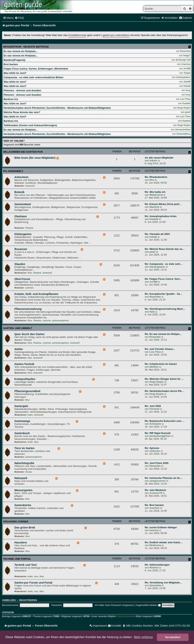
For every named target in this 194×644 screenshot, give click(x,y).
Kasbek (186, 103)
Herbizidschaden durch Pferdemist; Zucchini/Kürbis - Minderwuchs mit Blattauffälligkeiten (57, 108)
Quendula (155, 585)
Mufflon (154, 367)
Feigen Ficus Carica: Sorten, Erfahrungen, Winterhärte (36, 69)
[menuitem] (19, 18)
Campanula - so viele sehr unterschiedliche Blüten (34, 77)
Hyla (152, 312)
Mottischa (155, 545)
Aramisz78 (156, 493)
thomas (29, 472)
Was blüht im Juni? (15, 73)
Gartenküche (23, 505)
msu (36, 576)
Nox (152, 180)
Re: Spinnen (152, 448)
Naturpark (21, 478)
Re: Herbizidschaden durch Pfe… (164, 391)
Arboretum (21, 177)
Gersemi (154, 409)
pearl (188, 112)
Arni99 (187, 69)
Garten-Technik (24, 364)
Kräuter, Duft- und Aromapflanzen (36, 294)
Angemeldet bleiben (148, 605)
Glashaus (21, 216)
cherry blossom (125, 616)
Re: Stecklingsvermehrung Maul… (165, 309)
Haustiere (21, 542)
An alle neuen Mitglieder (159, 158)
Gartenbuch (22, 433)
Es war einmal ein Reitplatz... (21, 51)
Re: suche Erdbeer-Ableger (161, 527)
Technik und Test (25, 565)
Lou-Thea (185, 99)
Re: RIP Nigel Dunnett (158, 433)
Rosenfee (185, 51)
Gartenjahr (21, 406)
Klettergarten (23, 234)
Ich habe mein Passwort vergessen (114, 605)
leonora (154, 530)
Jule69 (187, 82)
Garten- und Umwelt (18, 328)
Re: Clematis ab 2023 (157, 234)
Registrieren (28, 600)
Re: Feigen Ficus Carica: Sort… (163, 279)
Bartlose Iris (11, 99)
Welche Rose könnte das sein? (22, 112)
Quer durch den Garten (29, 334)
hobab (187, 86)
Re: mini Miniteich (155, 490)
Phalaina (29, 228)
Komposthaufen (25, 379)
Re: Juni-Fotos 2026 (157, 463)
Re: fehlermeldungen (157, 565)
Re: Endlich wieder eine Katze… (164, 542)
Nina (30, 273)
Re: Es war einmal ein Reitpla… (163, 334)
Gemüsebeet (23, 204)
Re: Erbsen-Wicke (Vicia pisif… (163, 204)
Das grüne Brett (25, 528)
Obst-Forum (22, 279)
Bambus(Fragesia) (14, 60)
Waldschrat (156, 195)
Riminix (154, 568)
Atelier (19, 349)
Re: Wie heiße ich (155, 192)
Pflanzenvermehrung (28, 309)
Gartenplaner (183, 77)
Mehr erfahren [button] (144, 637)
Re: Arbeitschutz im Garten (161, 364)
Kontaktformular (77, 35)
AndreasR (30, 186)
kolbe (30, 415)
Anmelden (9, 600)
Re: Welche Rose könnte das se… (165, 249)
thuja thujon (184, 108)
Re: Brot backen (154, 505)
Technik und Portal (17, 559)
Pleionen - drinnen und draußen (22, 90)
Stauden (20, 264)
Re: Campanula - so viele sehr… (164, 264)
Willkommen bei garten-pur (23, 152)
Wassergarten (23, 490)
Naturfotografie (24, 463)
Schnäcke (155, 424)
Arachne (186, 64)
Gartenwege (22, 421)
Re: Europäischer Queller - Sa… (164, 294)
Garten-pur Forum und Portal (33, 583)
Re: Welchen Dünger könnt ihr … (164, 379)
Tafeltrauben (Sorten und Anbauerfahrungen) (30, 125)
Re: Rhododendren (156, 177)
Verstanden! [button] (173, 637)
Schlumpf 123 (183, 60)
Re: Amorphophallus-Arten (161, 216)
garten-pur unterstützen (116, 35)
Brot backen (11, 64)
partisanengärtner (61, 321)
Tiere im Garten (24, 448)
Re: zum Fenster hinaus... (160, 349)
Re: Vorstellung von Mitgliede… (163, 583)
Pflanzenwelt (13, 171)
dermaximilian (183, 130)
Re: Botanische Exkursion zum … (165, 421)
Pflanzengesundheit (27, 391)
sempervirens (158, 481)
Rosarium (21, 249)
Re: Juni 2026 (153, 406)
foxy (188, 90)
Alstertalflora (183, 134)
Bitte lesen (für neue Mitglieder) (35, 158)
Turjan (187, 73)
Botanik (19, 192)
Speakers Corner (16, 522)
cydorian (29, 288)
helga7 (187, 55)
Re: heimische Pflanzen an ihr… (164, 478)
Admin (153, 161)
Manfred (154, 207)
